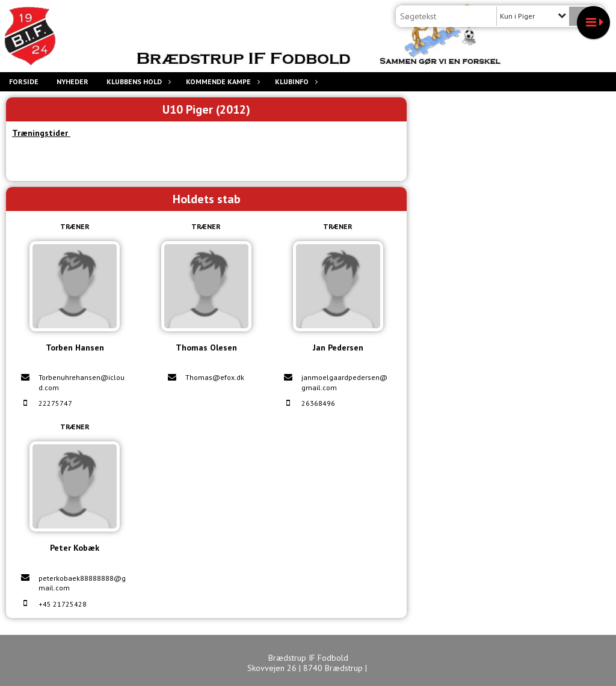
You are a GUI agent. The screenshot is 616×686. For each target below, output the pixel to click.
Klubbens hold (137, 81)
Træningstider (41, 133)
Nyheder (72, 81)
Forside (24, 81)
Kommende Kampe (221, 81)
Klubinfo (295, 81)
